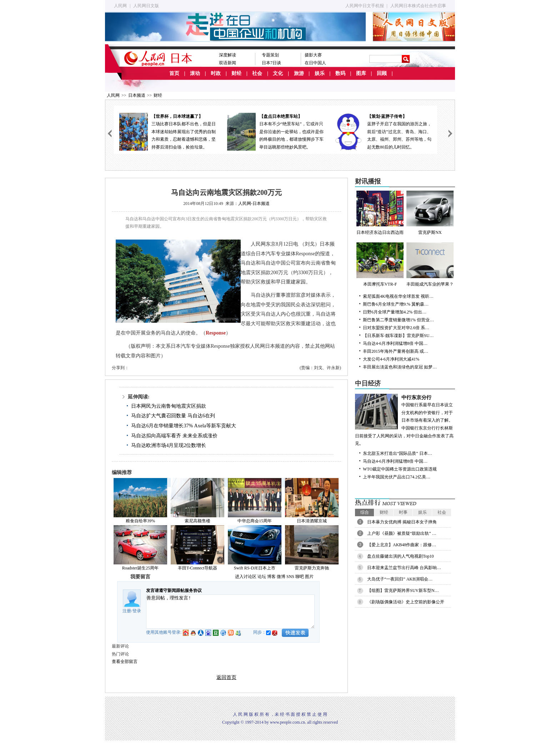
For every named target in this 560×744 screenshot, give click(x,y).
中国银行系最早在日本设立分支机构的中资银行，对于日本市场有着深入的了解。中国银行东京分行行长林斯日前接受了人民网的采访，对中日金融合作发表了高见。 (405, 420)
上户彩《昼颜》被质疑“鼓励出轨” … (402, 533)
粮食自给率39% (140, 521)
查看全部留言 (125, 662)
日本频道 (137, 95)
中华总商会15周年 (255, 521)
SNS (290, 577)
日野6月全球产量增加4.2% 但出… (395, 312)
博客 (271, 577)
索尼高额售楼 (197, 521)
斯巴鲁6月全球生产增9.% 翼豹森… (396, 304)
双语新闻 (227, 63)
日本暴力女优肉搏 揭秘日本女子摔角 (402, 522)
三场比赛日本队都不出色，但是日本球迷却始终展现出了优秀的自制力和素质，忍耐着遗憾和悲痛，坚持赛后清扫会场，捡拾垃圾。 (167, 131)
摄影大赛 (313, 55)
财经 (236, 73)
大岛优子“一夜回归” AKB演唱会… (400, 579)
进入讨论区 (246, 577)
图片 (309, 577)
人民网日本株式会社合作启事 (418, 6)
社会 (257, 73)
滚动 (195, 73)
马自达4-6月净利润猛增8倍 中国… (395, 343)
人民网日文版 (146, 6)
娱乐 (320, 73)
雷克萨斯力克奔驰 (312, 568)
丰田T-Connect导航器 (197, 568)
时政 (216, 73)
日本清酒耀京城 (312, 521)
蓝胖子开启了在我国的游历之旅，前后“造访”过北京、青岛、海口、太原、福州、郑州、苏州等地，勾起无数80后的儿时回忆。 (383, 131)
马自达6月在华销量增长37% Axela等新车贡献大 (184, 426)
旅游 (299, 73)
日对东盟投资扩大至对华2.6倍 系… (396, 328)
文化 (278, 73)
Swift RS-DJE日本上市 (255, 568)
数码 (340, 73)
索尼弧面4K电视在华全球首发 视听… (398, 296)
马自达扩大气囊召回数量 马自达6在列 (173, 416)
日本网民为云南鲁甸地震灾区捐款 (169, 406)
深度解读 (227, 55)
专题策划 (270, 55)
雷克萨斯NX (430, 213)
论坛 (262, 577)
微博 (281, 577)
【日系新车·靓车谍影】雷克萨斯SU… (398, 336)
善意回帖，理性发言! (230, 612)
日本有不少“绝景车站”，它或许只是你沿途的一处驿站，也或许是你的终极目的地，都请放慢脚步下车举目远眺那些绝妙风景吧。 (275, 131)
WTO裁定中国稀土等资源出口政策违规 (400, 469)
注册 (127, 611)
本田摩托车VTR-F (380, 265)
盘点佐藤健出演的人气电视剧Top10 (401, 556)
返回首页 (226, 677)
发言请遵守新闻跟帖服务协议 (174, 590)
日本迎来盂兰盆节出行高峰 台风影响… (404, 568)
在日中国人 (315, 63)
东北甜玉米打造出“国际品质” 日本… (397, 453)
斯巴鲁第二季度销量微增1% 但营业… (398, 320)
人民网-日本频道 (254, 203)
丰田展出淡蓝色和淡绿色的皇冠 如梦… (400, 367)
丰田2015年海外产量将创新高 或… (396, 351)
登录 (137, 611)
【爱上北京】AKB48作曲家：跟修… (402, 545)
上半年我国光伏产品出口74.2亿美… (397, 477)
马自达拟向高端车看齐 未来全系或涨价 (174, 436)
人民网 (120, 6)
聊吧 (300, 577)
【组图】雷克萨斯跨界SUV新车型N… (403, 590)
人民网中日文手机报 (365, 6)
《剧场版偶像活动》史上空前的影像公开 (406, 602)
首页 (174, 73)
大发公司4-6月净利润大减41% (391, 359)
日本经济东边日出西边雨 (380, 213)
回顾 (382, 73)
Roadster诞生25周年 (141, 568)
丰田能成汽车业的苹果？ (430, 265)
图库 (361, 73)
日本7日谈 (271, 63)
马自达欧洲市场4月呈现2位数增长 (169, 445)
